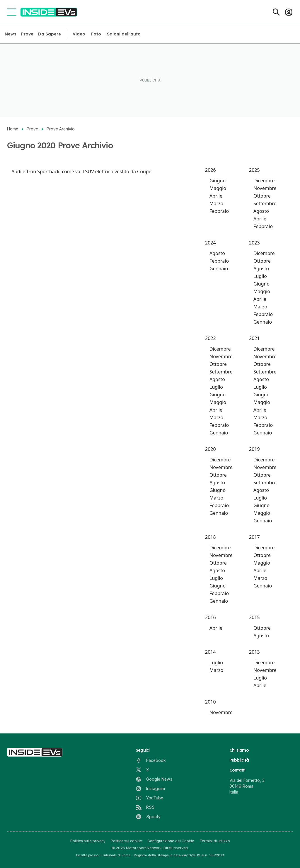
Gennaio (219, 269)
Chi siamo (239, 750)
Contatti (237, 770)
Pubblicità (239, 760)
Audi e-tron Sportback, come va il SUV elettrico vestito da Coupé (81, 171)
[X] (142, 770)
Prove (27, 34)
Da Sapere (50, 34)
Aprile (216, 196)
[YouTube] (149, 798)
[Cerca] (276, 12)
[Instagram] (150, 789)
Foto (96, 34)
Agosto (261, 211)
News (11, 34)
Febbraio (219, 211)
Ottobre (262, 196)
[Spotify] (148, 817)
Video (79, 34)
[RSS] (145, 807)
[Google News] (154, 779)
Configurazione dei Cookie (171, 841)
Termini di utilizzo (215, 841)
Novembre (265, 188)
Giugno (218, 181)
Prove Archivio (61, 129)
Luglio (260, 276)
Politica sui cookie (126, 841)
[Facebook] (151, 760)
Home (13, 129)
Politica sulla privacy (88, 841)
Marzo (216, 203)
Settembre (265, 203)
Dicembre (264, 181)
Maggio (218, 188)
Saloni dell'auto (124, 34)
